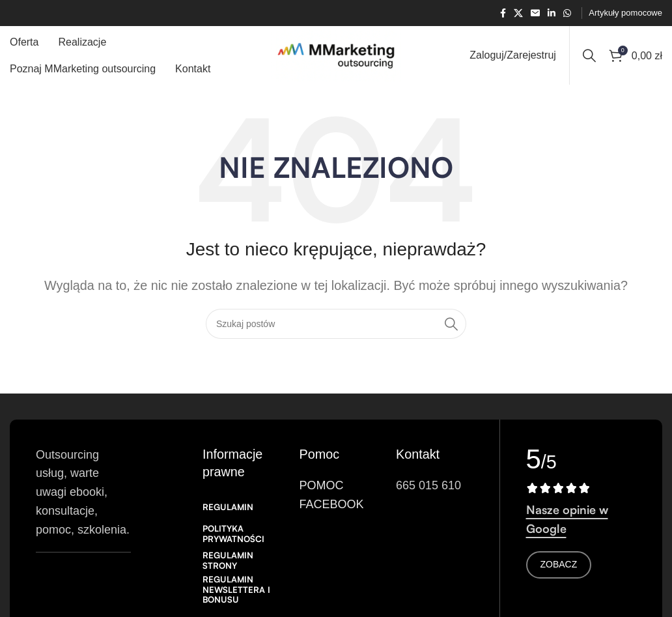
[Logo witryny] (336, 55)
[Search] (589, 55)
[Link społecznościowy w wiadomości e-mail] (535, 13)
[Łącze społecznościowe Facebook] (503, 13)
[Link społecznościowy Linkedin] (552, 13)
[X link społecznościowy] (518, 13)
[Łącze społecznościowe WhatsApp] (567, 13)
